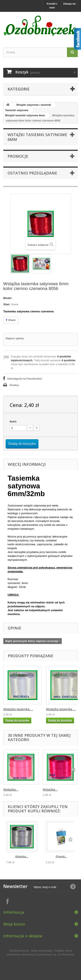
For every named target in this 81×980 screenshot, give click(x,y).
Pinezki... (61, 856)
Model (7, 298)
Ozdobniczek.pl (19, 951)
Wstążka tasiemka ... (18, 709)
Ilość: (13, 421)
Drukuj (14, 385)
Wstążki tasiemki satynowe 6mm (25, 115)
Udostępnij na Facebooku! (25, 379)
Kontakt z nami (52, 6)
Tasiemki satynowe (17, 110)
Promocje (18, 156)
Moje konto (14, 924)
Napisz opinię (15, 338)
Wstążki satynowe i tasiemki (34, 105)
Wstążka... (11, 789)
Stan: (7, 304)
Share (11, 320)
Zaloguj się (69, 4)
